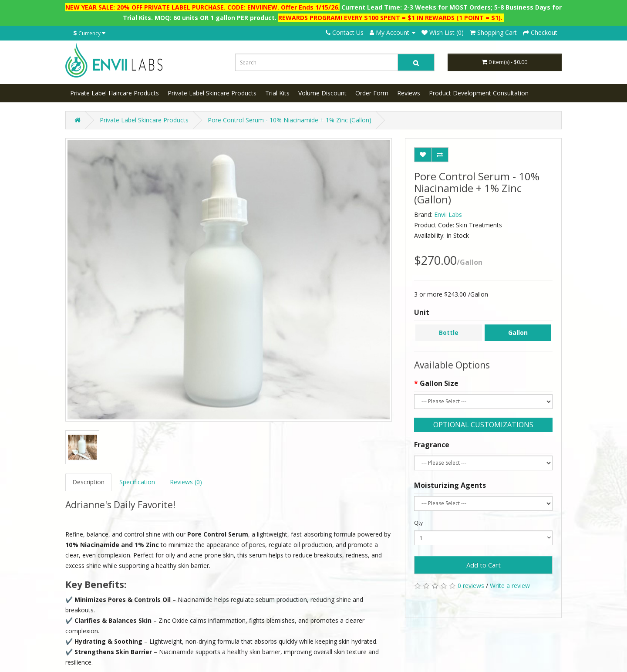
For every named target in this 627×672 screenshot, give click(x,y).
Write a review (510, 586)
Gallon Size (439, 383)
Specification (137, 482)
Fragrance (432, 445)
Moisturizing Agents (450, 485)
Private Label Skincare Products (212, 93)
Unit (422, 312)
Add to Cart (484, 565)
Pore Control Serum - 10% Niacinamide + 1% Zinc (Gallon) (290, 120)
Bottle (449, 333)
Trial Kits (277, 93)
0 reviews (471, 586)
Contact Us (345, 32)
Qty (418, 523)
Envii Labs (448, 214)
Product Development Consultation (479, 93)
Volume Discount (322, 93)
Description (88, 482)
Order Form (372, 93)
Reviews (409, 93)
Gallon (518, 333)
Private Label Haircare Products (115, 93)
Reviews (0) (186, 482)
